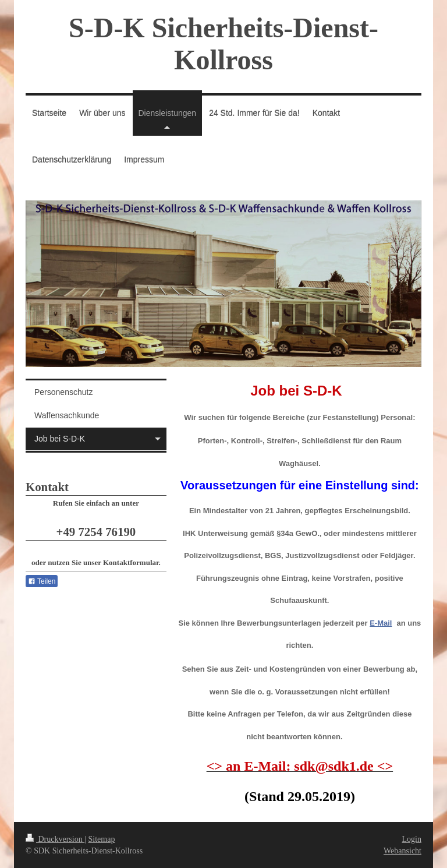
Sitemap (102, 839)
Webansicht (402, 851)
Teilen (42, 581)
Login (412, 839)
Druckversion (55, 839)
